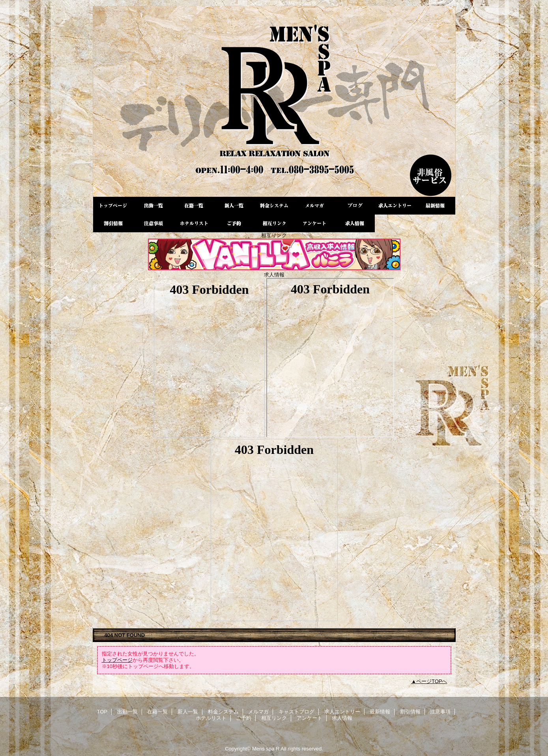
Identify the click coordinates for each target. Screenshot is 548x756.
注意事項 (153, 223)
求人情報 (355, 223)
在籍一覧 (194, 206)
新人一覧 (234, 206)
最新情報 (435, 206)
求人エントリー (395, 206)
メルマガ (314, 206)
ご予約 (234, 223)
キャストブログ (355, 206)
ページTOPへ (432, 681)
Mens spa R (274, 101)
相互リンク (274, 223)
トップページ (117, 660)
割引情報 (113, 223)
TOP (113, 206)
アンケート (314, 223)
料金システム (274, 206)
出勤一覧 (153, 206)
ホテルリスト (194, 223)
